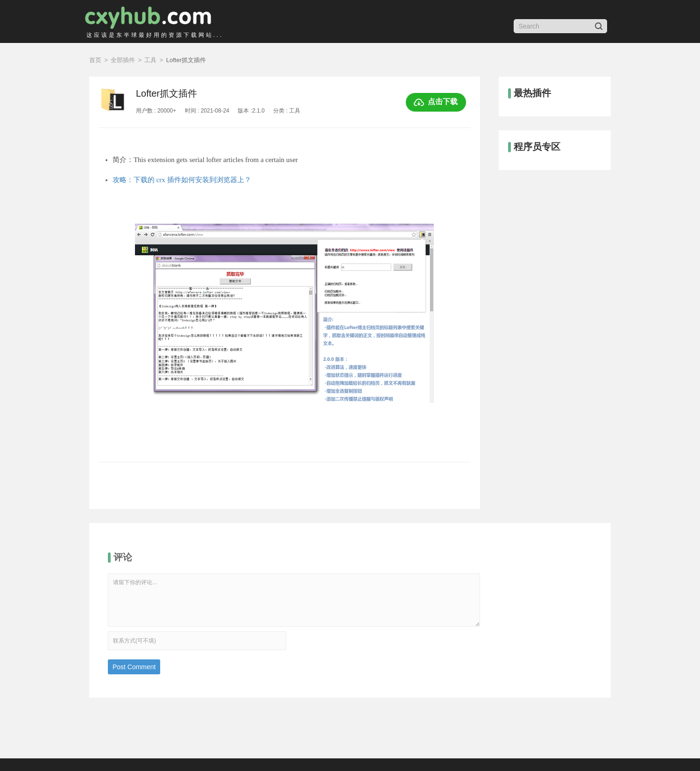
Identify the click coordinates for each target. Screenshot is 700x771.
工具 (150, 60)
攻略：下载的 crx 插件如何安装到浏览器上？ (182, 180)
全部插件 (123, 60)
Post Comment (134, 667)
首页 (95, 60)
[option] (285, 329)
